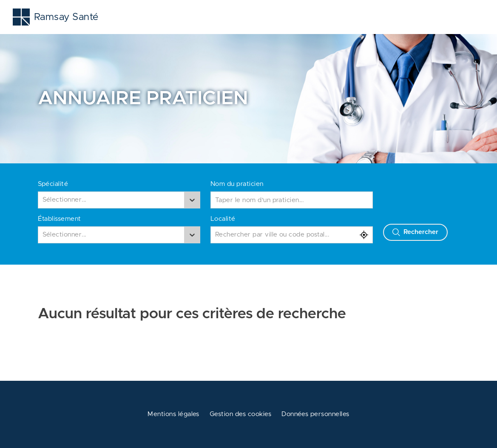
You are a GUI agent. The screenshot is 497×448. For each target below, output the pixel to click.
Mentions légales (173, 414)
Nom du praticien (237, 184)
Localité (223, 219)
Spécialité (53, 184)
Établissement (60, 219)
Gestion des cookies (240, 414)
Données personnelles (315, 414)
